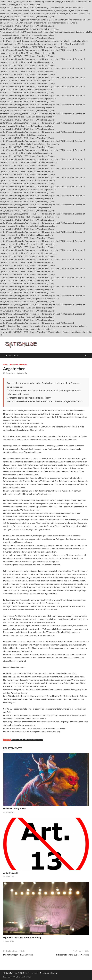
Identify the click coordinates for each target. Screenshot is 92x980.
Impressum (34, 973)
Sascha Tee (23, 373)
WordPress (17, 977)
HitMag (28, 977)
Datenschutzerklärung (48, 973)
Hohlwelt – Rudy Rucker (15, 809)
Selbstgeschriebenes (18, 364)
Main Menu (14, 355)
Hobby (6, 364)
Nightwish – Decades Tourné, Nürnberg (22, 937)
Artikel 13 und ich (12, 873)
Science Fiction (18, 740)
